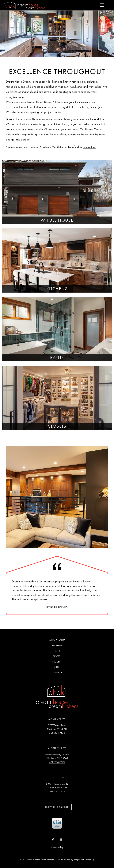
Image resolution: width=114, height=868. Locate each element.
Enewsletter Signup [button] (57, 807)
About (57, 667)
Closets (57, 656)
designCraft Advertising (84, 860)
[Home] (24, 5)
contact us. (90, 147)
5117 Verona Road (57, 725)
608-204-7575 (57, 733)
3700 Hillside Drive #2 (57, 784)
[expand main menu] (102, 5)
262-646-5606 (57, 791)
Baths (57, 651)
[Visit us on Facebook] (53, 840)
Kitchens (57, 646)
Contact (57, 672)
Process (57, 662)
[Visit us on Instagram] (61, 840)
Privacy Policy (57, 847)
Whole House (57, 640)
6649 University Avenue (57, 754)
